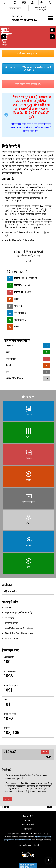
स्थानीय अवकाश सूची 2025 (28, 37)
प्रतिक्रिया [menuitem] (28, 813)
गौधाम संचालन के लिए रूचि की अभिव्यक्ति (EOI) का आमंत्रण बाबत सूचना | (26, 183)
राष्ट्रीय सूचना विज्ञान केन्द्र (43, 821)
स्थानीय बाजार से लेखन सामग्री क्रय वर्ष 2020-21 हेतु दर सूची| (27, 218)
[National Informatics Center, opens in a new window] (28, 850)
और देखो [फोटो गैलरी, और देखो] (45, 736)
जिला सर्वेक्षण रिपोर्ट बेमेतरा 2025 (28, 68)
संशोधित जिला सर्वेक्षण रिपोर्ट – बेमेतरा (20, 224)
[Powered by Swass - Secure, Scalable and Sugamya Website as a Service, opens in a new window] (28, 839)
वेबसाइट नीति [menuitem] (28, 800)
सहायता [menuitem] (28, 804)
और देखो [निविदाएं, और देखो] (8, 783)
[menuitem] (6, 3)
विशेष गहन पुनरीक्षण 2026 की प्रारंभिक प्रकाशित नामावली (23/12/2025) (28, 53)
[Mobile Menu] (51, 18)
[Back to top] (49, 861)
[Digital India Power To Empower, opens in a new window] (28, 862)
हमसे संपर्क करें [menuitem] (28, 809)
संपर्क (28, 245)
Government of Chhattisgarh (41, 8)
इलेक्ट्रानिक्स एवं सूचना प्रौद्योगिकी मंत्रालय (17, 824)
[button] (4, 28)
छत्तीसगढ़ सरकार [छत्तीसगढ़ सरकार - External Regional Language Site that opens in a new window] (15, 8)
